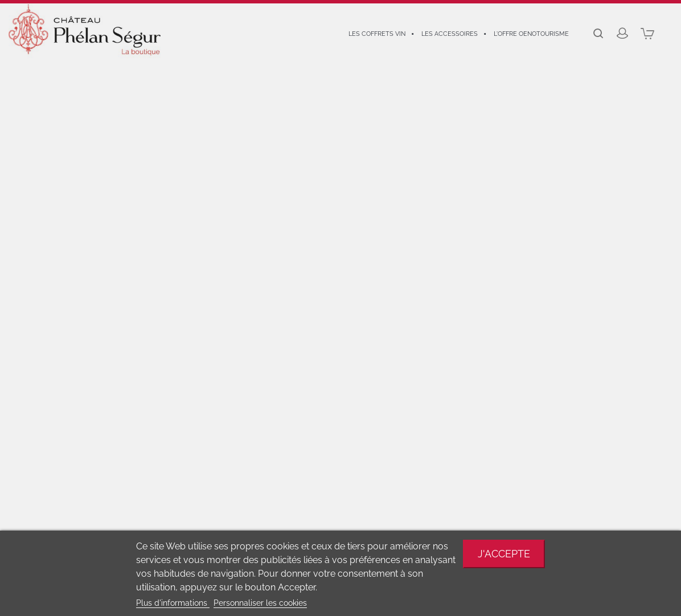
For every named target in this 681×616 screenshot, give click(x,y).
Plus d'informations (173, 603)
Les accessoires (450, 34)
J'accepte (504, 554)
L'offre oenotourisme (531, 34)
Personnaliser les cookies (260, 603)
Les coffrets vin (377, 34)
